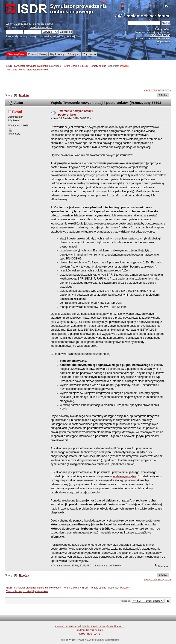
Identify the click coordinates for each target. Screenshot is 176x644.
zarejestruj (47, 24)
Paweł (124, 66)
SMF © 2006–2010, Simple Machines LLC (103, 626)
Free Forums (96, 630)
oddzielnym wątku (125, 476)
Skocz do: (126, 601)
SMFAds (81, 630)
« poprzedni (151, 90)
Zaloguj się (30, 24)
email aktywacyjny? (41, 27)
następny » (165, 90)
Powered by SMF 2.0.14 (67, 626)
